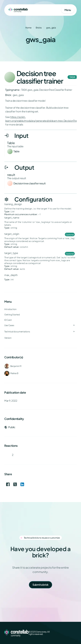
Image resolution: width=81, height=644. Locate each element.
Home (28, 28)
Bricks (39, 28)
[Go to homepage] (18, 10)
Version (8, 338)
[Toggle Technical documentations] (74, 332)
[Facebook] (57, 633)
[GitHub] (75, 633)
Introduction (10, 309)
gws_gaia (51, 28)
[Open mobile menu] (68, 10)
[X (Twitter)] (63, 633)
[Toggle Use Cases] (74, 325)
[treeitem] (40, 320)
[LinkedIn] (69, 633)
